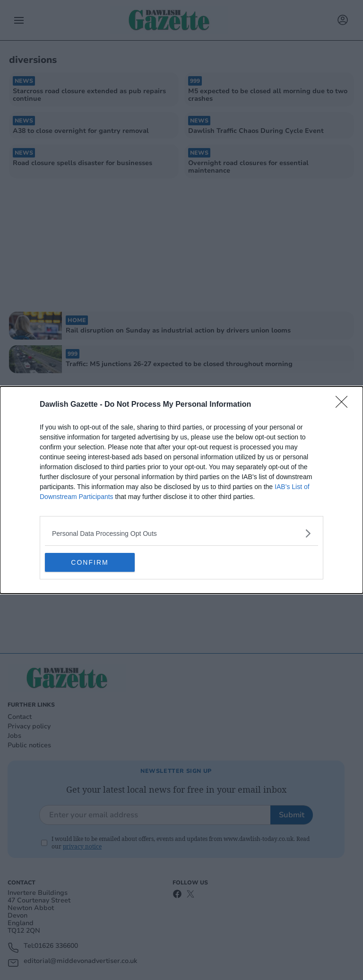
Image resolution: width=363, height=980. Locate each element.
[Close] (345, 405)
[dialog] (181, 490)
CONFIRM (90, 562)
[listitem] (181, 533)
